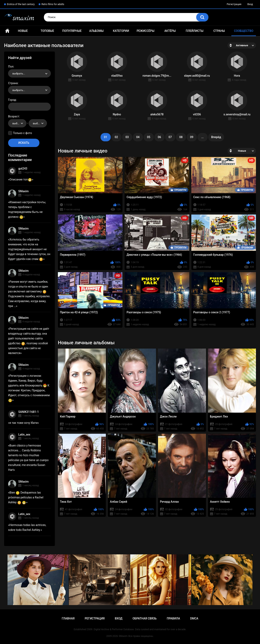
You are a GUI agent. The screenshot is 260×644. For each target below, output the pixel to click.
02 (116, 137)
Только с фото (22, 133)
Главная (7, 31)
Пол (11, 67)
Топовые (47, 31)
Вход (250, 4)
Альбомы (96, 31)
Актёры (170, 31)
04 (138, 137)
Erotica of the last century (21, 4)
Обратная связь (145, 618)
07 (170, 137)
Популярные (72, 31)
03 (127, 137)
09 (192, 137)
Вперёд (216, 137)
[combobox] (29, 73)
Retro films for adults (53, 4)
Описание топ (21, 179)
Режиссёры (146, 31)
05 (149, 137)
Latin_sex (24, 435)
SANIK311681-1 (29, 412)
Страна (13, 83)
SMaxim (23, 191)
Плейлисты (194, 31)
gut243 (23, 169)
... (203, 137)
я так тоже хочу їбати (24, 423)
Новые (23, 31)
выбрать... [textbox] (19, 74)
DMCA (194, 618)
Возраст (14, 116)
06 (159, 137)
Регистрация (234, 4)
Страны (219, 31)
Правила (173, 618)
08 (181, 137)
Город (12, 100)
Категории (121, 31)
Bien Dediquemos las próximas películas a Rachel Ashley (26, 497)
